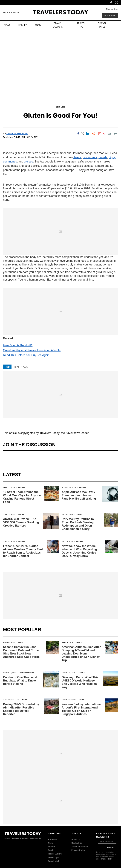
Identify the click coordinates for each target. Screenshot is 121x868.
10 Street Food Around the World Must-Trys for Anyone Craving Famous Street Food (22, 497)
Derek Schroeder (17, 133)
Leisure (60, 107)
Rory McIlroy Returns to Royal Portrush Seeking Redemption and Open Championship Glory (78, 524)
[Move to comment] (115, 134)
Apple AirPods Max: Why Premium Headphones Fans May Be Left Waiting (79, 495)
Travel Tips (53, 857)
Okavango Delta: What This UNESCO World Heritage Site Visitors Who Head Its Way (80, 682)
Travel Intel (53, 861)
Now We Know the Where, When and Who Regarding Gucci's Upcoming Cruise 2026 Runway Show (79, 551)
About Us (76, 839)
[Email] (109, 134)
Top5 (50, 850)
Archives (52, 839)
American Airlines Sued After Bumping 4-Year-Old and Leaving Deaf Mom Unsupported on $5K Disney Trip (81, 654)
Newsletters (112, 9)
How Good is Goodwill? (18, 345)
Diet (16, 367)
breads (103, 157)
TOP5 (38, 25)
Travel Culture (55, 854)
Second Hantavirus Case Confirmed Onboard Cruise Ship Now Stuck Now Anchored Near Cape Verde (21, 652)
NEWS (7, 25)
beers (77, 157)
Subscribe (110, 15)
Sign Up (110, 847)
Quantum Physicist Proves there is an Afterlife (32, 350)
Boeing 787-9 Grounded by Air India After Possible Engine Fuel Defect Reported (21, 709)
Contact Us (77, 843)
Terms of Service (80, 847)
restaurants (90, 157)
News (24, 367)
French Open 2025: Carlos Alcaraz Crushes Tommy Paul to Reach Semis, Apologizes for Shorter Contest (23, 551)
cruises (28, 162)
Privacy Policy (78, 850)
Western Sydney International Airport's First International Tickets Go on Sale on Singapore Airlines (82, 709)
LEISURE (23, 25)
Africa (82, 673)
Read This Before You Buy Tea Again (26, 355)
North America (27, 673)
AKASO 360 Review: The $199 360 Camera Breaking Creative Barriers (21, 522)
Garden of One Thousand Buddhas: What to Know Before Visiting (20, 681)
